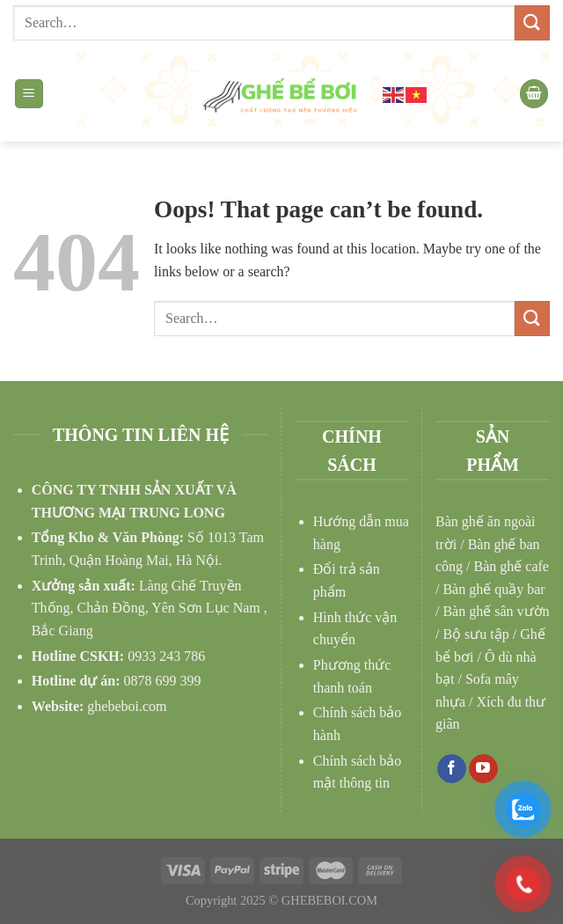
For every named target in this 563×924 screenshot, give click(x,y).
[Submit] (532, 22)
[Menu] (29, 94)
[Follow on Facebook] (452, 769)
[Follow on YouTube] (483, 769)
